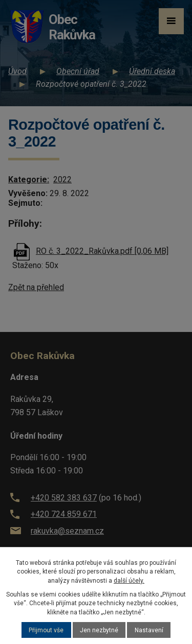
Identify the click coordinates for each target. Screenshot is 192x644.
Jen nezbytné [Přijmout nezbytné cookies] (99, 630)
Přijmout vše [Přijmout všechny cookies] (46, 630)
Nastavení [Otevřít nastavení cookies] (149, 630)
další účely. (129, 581)
